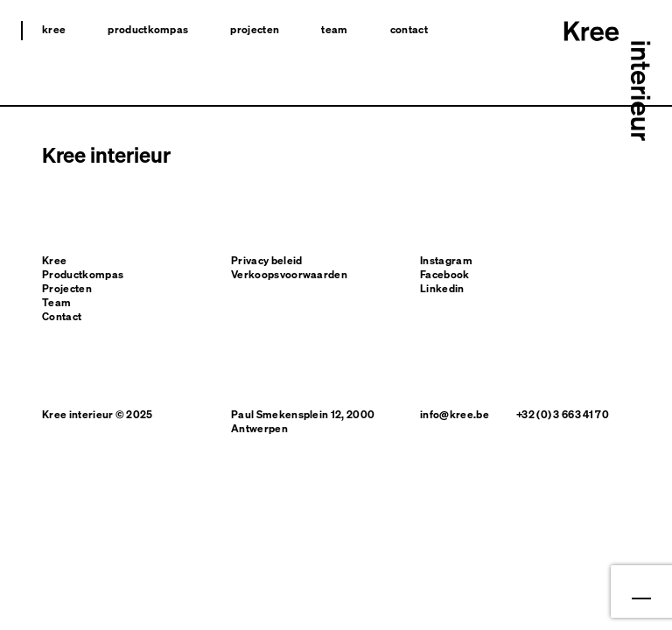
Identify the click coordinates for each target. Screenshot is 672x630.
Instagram (446, 260)
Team (334, 29)
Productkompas (148, 29)
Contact (409, 29)
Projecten (255, 29)
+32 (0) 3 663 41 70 (563, 414)
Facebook (445, 274)
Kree (54, 29)
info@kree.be (455, 414)
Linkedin (442, 288)
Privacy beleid (266, 260)
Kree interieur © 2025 (98, 414)
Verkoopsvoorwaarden (289, 274)
